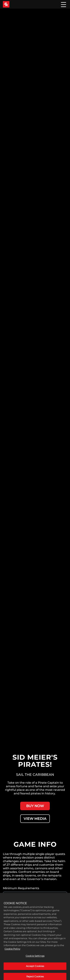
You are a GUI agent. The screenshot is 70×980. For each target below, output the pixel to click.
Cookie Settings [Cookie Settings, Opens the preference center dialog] (35, 958)
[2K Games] (6, 4)
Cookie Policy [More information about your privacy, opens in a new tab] (12, 951)
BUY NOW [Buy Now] (35, 806)
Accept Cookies (35, 968)
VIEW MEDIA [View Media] (35, 819)
